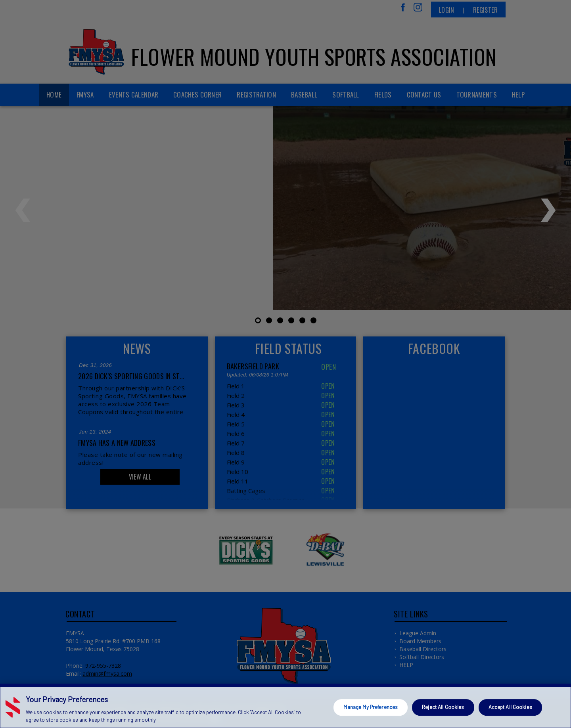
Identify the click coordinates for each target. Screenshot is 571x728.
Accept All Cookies (510, 707)
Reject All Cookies (443, 707)
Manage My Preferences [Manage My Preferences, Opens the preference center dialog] (371, 707)
